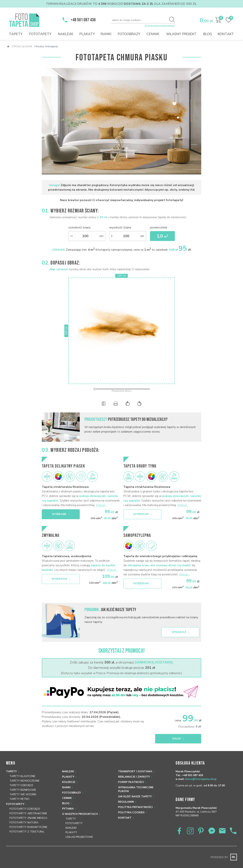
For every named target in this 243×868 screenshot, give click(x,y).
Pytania (68, 809)
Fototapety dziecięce (25, 809)
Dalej (183, 739)
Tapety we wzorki (23, 794)
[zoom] (121, 389)
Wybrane (61, 514)
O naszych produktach (80, 814)
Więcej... (101, 505)
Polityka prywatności (135, 807)
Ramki (106, 34)
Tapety (16, 34)
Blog (208, 34)
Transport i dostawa (135, 771)
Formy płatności (131, 782)
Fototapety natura (24, 823)
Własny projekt (181, 34)
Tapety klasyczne (22, 776)
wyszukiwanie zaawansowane (160, 26)
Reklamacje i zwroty (134, 777)
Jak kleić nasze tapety (135, 797)
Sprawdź (180, 632)
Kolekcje (69, 782)
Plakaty (87, 34)
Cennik (153, 34)
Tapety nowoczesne (24, 781)
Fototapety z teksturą (27, 832)
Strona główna (20, 47)
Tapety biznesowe (23, 790)
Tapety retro (19, 799)
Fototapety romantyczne (28, 827)
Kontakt (226, 34)
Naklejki (66, 34)
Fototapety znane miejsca (28, 818)
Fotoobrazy (129, 34)
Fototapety (40, 34)
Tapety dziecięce (21, 785)
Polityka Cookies (131, 812)
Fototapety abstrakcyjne (28, 813)
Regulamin (126, 802)
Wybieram (142, 514)
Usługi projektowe (79, 837)
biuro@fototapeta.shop (201, 779)
